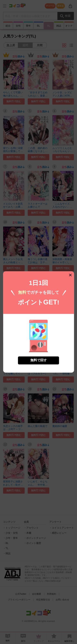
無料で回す (39, 358)
